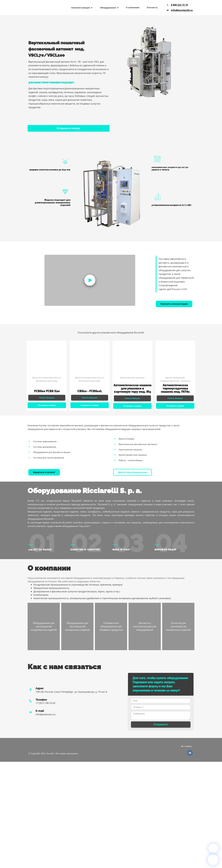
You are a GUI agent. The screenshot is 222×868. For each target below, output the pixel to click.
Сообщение (161, 716)
